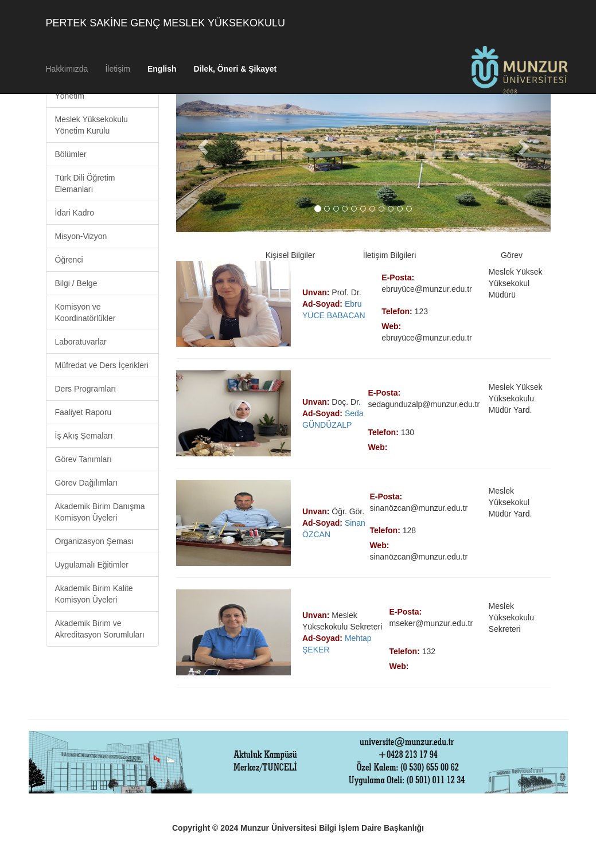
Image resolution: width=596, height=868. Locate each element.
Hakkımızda (67, 69)
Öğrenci (69, 260)
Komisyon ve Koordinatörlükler (85, 312)
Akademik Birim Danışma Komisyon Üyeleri (100, 512)
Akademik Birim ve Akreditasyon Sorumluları (100, 629)
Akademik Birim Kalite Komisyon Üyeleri (94, 594)
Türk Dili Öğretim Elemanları (85, 183)
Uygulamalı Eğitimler (92, 565)
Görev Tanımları (83, 459)
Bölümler (71, 154)
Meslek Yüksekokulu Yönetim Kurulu (91, 125)
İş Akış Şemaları (84, 436)
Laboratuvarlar (81, 342)
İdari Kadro (75, 213)
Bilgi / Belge (76, 283)
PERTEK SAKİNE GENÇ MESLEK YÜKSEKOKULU (165, 23)
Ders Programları (86, 389)
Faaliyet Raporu (83, 412)
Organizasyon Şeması (95, 541)
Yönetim (70, 96)
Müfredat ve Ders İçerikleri (102, 365)
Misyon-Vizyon (81, 236)
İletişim (118, 69)
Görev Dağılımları (87, 483)
